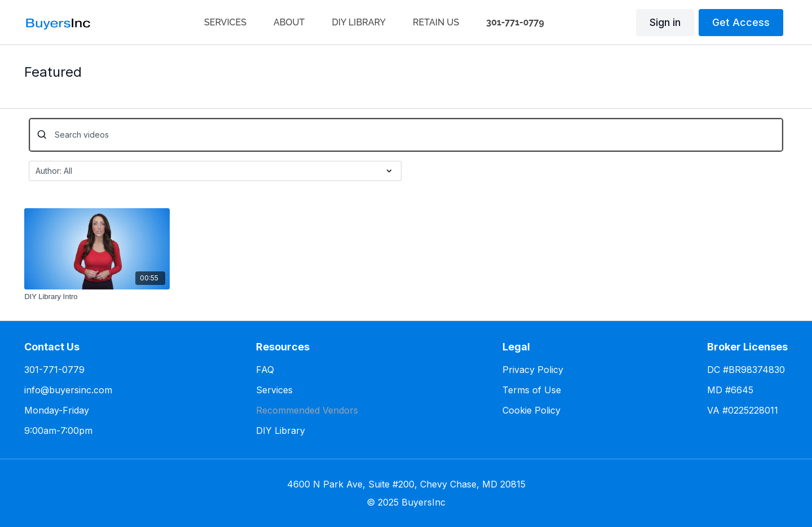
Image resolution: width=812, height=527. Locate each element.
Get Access (741, 22)
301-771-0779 (54, 370)
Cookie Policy (531, 410)
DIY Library (281, 431)
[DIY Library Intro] (97, 297)
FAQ (265, 370)
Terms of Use (532, 390)
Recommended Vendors (307, 410)
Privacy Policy (533, 370)
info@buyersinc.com (68, 390)
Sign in (665, 22)
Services (274, 390)
